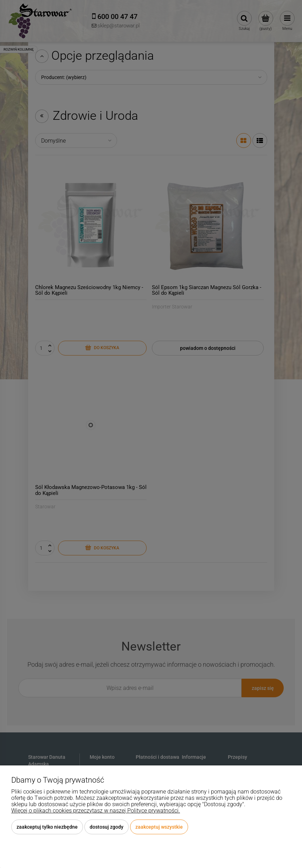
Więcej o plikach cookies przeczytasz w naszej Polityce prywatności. (96, 811)
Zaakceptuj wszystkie (159, 827)
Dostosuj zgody (107, 827)
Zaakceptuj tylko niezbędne (47, 827)
